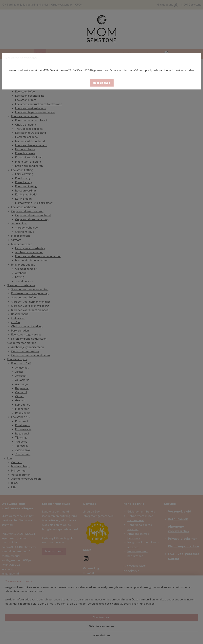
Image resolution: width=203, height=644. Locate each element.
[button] (102, 83)
